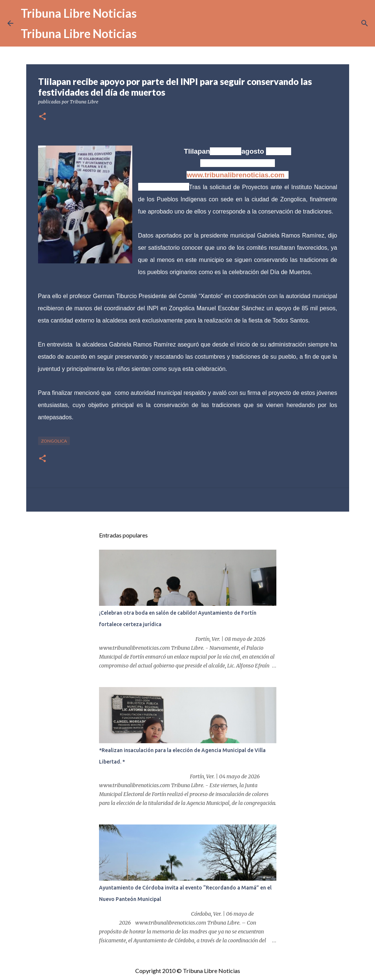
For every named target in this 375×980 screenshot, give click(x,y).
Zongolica (54, 441)
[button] (42, 117)
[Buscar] (365, 23)
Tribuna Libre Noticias (79, 13)
